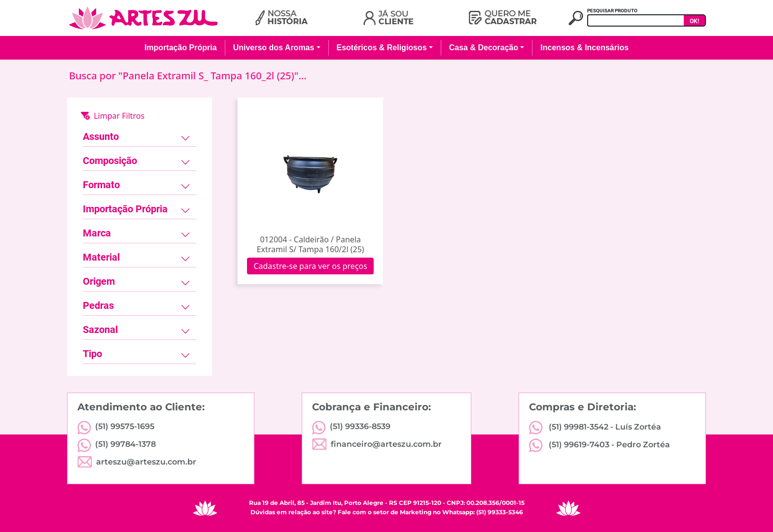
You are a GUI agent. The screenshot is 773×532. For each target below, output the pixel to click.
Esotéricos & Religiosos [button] (382, 48)
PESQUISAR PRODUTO (612, 11)
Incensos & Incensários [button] (584, 48)
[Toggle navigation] (185, 138)
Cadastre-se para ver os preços (310, 266)
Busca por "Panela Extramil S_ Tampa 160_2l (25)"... (188, 76)
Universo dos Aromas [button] (274, 48)
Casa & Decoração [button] (484, 48)
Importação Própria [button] (181, 48)
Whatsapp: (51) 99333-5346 (483, 512)
